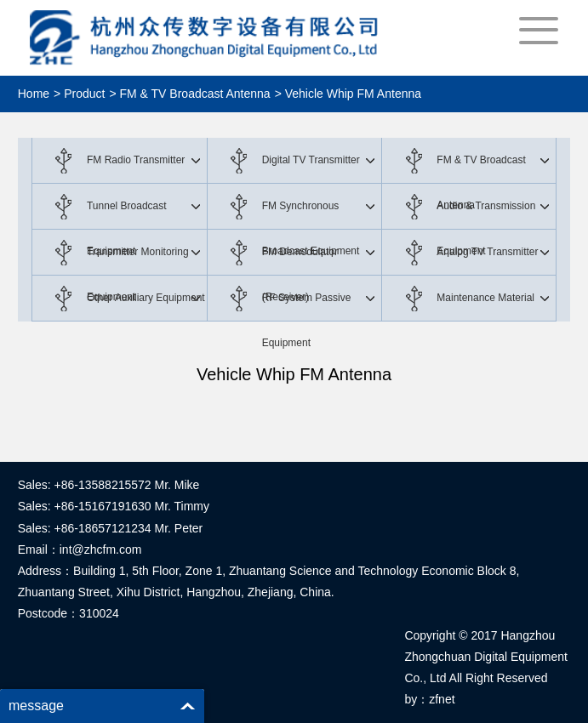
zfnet (442, 699)
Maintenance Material (485, 298)
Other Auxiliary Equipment (146, 298)
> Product (79, 94)
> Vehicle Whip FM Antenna (348, 94)
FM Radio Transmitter (136, 160)
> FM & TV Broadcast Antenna (189, 94)
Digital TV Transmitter (311, 160)
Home (34, 94)
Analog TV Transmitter (487, 252)
